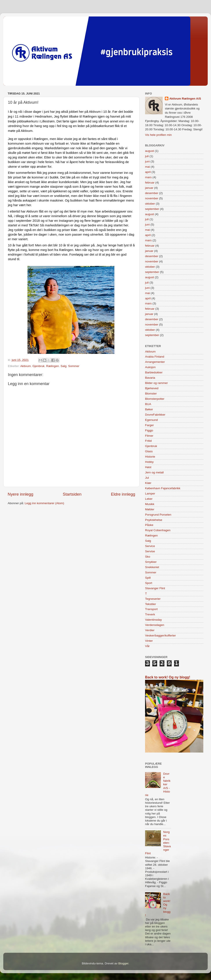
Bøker (149, 409)
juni (147, 161)
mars (148, 177)
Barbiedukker (154, 372)
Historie (150, 457)
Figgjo (149, 430)
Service (150, 546)
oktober (150, 204)
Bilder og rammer (156, 383)
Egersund (151, 420)
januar (149, 188)
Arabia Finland (155, 357)
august (150, 151)
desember (152, 193)
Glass (149, 451)
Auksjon (150, 367)
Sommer (74, 366)
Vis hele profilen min (158, 135)
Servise (150, 551)
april (148, 172)
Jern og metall (154, 472)
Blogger (123, 963)
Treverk (150, 614)
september (152, 209)
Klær (148, 483)
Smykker (151, 562)
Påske (149, 525)
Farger (149, 425)
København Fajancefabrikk (163, 488)
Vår (147, 646)
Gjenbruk (39, 366)
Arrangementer (155, 362)
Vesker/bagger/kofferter (160, 635)
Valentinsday (153, 620)
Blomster (151, 394)
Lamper (150, 494)
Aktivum (25, 366)
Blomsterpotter (155, 399)
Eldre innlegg (123, 494)
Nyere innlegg (21, 494)
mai (147, 167)
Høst (148, 467)
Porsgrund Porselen (158, 515)
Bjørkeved (152, 388)
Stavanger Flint (155, 588)
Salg (63, 366)
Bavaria (150, 378)
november (152, 198)
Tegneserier (153, 599)
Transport (151, 609)
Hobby (149, 462)
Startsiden (72, 494)
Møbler (150, 509)
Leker (149, 499)
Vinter (149, 641)
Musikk (150, 504)
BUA (148, 404)
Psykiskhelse (154, 520)
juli (147, 156)
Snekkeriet (152, 567)
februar (150, 183)
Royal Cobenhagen (158, 530)
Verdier (150, 630)
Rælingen (53, 366)
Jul (147, 478)
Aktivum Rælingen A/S (185, 99)
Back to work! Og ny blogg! (168, 677)
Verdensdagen (155, 625)
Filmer (149, 436)
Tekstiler (151, 604)
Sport (149, 583)
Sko (148, 557)
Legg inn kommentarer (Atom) (44, 503)
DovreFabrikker (155, 415)
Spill (148, 578)
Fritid (148, 441)
